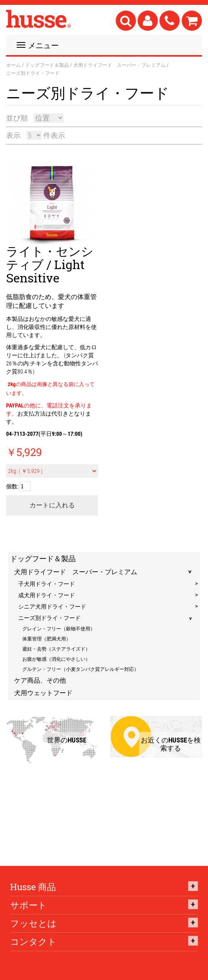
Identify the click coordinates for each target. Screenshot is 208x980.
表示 (13, 135)
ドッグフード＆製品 (47, 65)
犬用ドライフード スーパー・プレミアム (119, 65)
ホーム (13, 65)
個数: (12, 486)
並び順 (17, 118)
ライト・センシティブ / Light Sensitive (50, 264)
